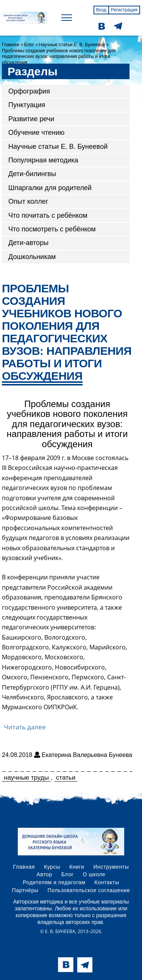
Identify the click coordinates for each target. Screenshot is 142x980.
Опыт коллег (28, 201)
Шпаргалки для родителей (50, 188)
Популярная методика (43, 160)
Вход (101, 10)
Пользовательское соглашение (89, 890)
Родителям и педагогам (54, 882)
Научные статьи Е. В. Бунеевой (72, 45)
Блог (29, 45)
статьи (66, 778)
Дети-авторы (28, 243)
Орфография (29, 91)
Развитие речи (31, 119)
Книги (77, 867)
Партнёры (25, 890)
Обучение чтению (36, 133)
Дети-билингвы (32, 174)
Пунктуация (27, 105)
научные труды (26, 778)
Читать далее (25, 727)
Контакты (107, 882)
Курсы (52, 867)
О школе (94, 874)
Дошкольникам (32, 257)
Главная (11, 45)
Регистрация (124, 10)
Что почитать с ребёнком (48, 215)
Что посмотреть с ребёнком (52, 229)
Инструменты (111, 867)
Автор (44, 874)
